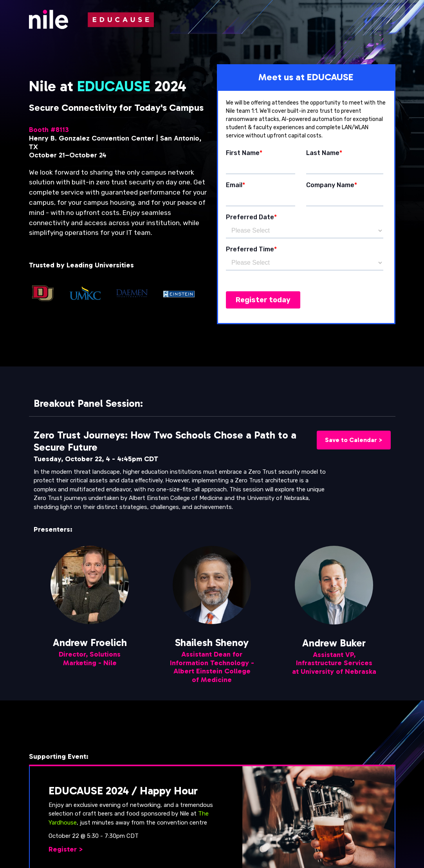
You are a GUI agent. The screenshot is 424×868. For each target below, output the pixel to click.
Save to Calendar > (354, 440)
